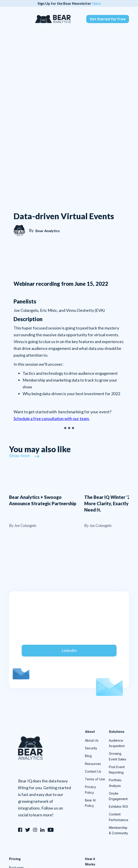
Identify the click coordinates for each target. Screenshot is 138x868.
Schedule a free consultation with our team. (52, 418)
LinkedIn (69, 650)
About (90, 732)
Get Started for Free (108, 19)
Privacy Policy (90, 790)
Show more (19, 456)
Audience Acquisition (117, 743)
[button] (13, 19)
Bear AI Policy (90, 803)
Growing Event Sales (118, 756)
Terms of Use (95, 779)
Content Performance (119, 817)
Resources (93, 764)
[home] (52, 19)
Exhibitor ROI (118, 807)
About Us (92, 740)
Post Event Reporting (117, 770)
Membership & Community (118, 830)
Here (97, 3)
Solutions (117, 732)
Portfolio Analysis (115, 783)
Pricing (15, 859)
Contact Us (93, 771)
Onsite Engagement (118, 796)
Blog (88, 756)
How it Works (90, 862)
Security (91, 748)
